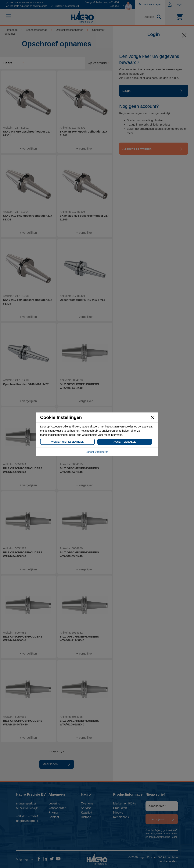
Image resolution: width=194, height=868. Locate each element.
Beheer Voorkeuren (97, 452)
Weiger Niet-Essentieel (67, 442)
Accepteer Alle (125, 442)
